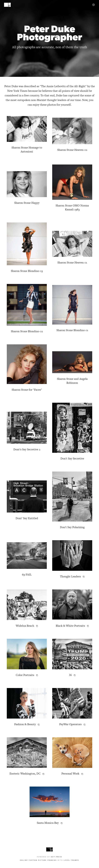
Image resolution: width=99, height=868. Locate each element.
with (49, 860)
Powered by (49, 857)
